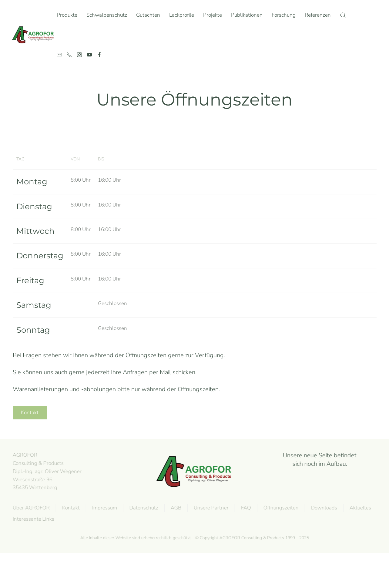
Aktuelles (359, 508)
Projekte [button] (213, 15)
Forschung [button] (284, 15)
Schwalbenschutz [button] (107, 15)
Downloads (323, 508)
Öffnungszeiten (280, 508)
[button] (343, 15)
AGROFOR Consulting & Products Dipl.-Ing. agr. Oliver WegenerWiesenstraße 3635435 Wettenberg (46, 471)
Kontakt (30, 413)
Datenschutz (143, 508)
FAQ (245, 508)
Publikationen (247, 15)
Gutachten (148, 15)
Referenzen (318, 15)
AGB (175, 508)
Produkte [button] (67, 15)
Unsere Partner (210, 508)
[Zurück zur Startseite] (34, 35)
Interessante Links (33, 519)
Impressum (104, 508)
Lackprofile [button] (182, 15)
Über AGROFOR (30, 508)
